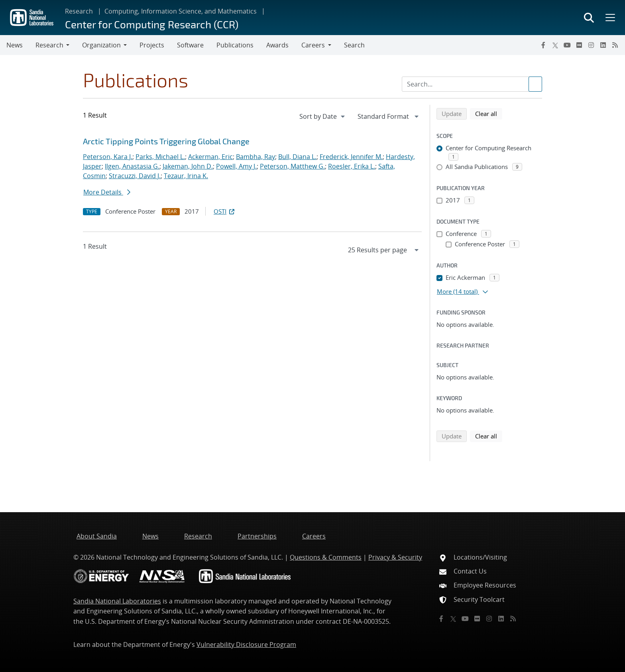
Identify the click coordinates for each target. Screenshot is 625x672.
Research (79, 11)
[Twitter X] (555, 45)
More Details (107, 192)
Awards (277, 45)
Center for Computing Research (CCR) (152, 24)
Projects (152, 45)
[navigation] (323, 116)
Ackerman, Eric (210, 157)
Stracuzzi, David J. (135, 176)
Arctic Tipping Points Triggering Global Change (166, 141)
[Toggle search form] (589, 18)
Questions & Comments (326, 557)
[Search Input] (472, 84)
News (15, 45)
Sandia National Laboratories (117, 601)
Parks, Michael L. (160, 157)
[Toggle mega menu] (609, 18)
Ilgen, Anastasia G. (132, 166)
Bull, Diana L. (297, 157)
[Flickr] (579, 45)
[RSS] (615, 45)
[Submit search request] (535, 84)
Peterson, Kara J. (108, 157)
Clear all (489, 113)
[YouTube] (567, 45)
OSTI (225, 211)
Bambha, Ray (256, 157)
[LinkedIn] (603, 45)
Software (190, 45)
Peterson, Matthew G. (292, 166)
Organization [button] (101, 45)
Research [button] (49, 45)
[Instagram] (591, 45)
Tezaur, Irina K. (186, 176)
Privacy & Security (395, 557)
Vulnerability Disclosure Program (246, 644)
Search (354, 45)
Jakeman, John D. (188, 166)
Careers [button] (313, 45)
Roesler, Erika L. (352, 166)
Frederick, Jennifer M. (351, 157)
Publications (235, 45)
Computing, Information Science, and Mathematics (181, 11)
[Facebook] (543, 45)
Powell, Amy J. (236, 166)
